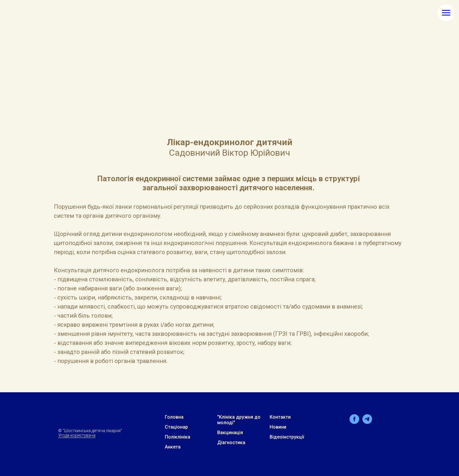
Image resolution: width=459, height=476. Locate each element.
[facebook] (354, 422)
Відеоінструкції (287, 437)
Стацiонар (176, 427)
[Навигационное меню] (446, 13)
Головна (174, 417)
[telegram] (367, 422)
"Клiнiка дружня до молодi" (239, 420)
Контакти (280, 417)
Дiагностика (231, 442)
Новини (278, 427)
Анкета (173, 447)
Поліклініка (178, 437)
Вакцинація (230, 433)
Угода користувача (77, 435)
